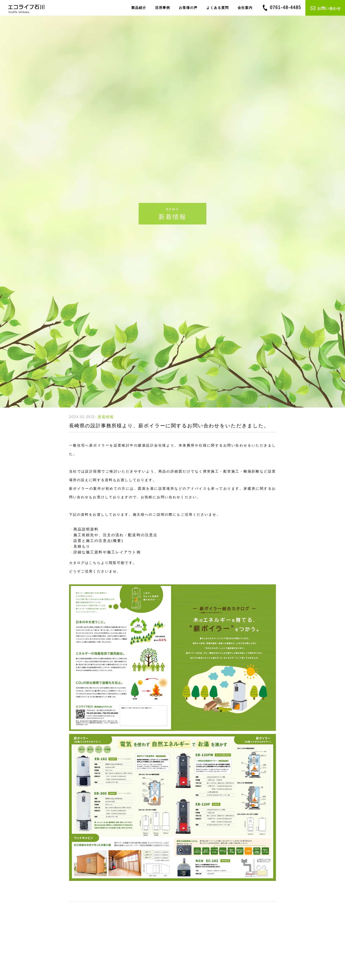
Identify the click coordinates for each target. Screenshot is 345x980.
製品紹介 (139, 8)
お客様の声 (188, 8)
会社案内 (245, 8)
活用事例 (163, 8)
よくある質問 (218, 8)
